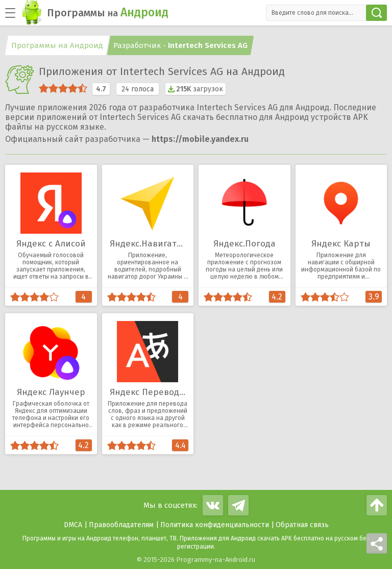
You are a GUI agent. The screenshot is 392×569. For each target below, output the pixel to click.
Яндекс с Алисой (51, 244)
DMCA (73, 525)
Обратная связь (302, 525)
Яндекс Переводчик (152, 392)
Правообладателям (121, 525)
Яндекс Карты (341, 244)
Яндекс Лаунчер (51, 392)
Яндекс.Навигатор (149, 244)
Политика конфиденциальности (215, 525)
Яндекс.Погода (244, 244)
